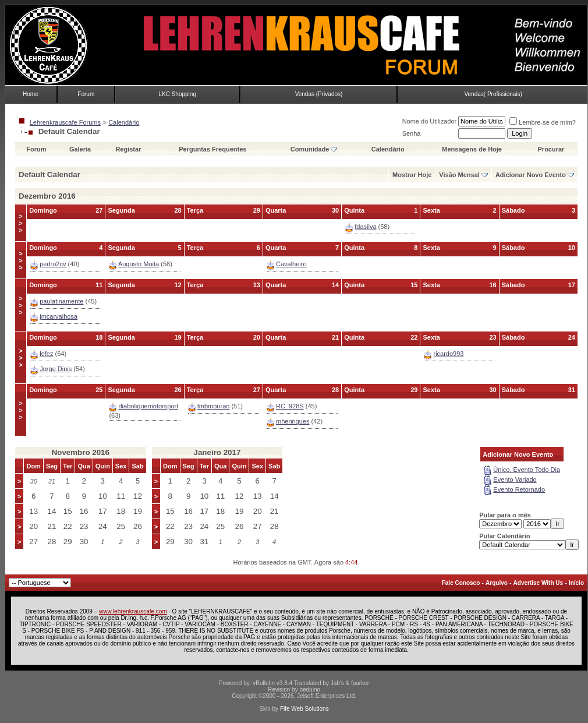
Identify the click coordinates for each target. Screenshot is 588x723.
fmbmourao (214, 406)
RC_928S (290, 406)
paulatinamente (61, 301)
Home (31, 94)
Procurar (551, 149)
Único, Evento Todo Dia (527, 470)
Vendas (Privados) (319, 94)
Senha (412, 133)
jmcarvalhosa (59, 316)
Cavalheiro (291, 264)
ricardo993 (448, 354)
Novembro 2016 (81, 452)
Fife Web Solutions (304, 709)
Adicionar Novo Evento (531, 175)
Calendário (124, 122)
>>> (20, 223)
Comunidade (314, 149)
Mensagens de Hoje (472, 149)
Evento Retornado (519, 489)
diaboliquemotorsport (148, 406)
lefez (46, 354)
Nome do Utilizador (430, 121)
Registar (128, 149)
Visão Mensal (459, 175)
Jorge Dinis (56, 369)
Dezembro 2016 (47, 196)
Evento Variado (515, 479)
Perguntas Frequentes (212, 149)
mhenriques (293, 421)
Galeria (80, 149)
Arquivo (497, 583)
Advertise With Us (538, 583)
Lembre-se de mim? (543, 122)
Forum (86, 94)
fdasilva (365, 227)
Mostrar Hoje (412, 175)
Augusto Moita (139, 264)
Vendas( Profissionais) (493, 94)
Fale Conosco (461, 583)
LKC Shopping (177, 94)
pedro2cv (53, 264)
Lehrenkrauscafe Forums (65, 122)
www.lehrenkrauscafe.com (133, 611)
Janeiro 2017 (217, 452)
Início (576, 583)
